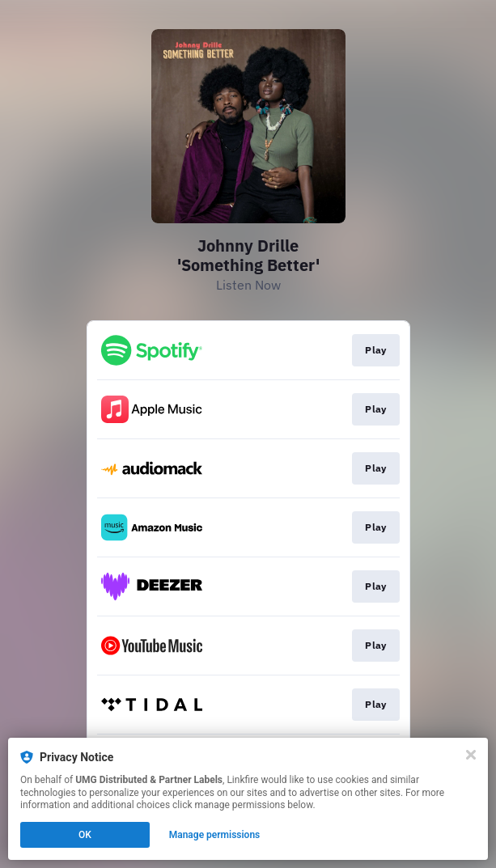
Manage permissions (215, 835)
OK (85, 835)
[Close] (471, 755)
